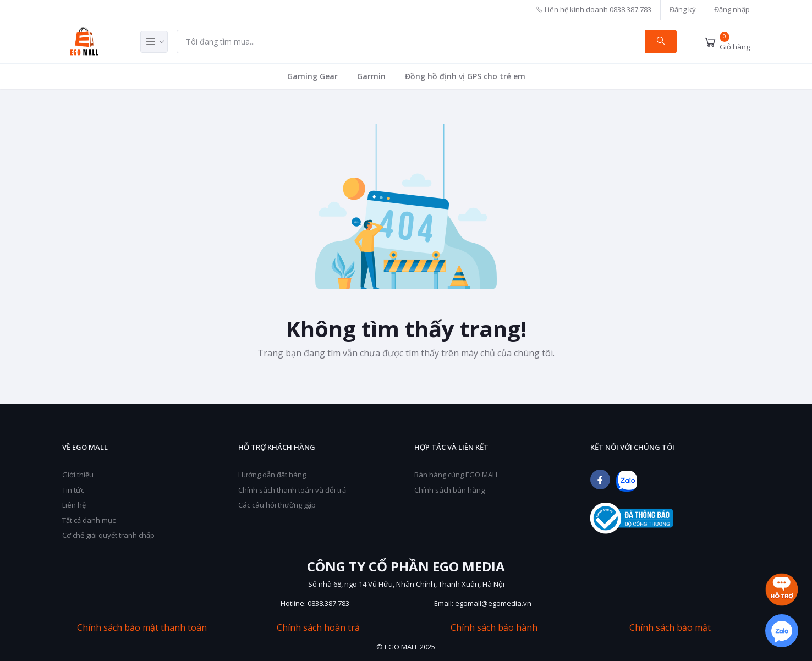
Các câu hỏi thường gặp (277, 505)
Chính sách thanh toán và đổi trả (292, 490)
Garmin (371, 76)
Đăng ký (683, 9)
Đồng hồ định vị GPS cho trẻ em (465, 76)
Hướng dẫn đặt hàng (272, 475)
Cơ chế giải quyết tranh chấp (108, 535)
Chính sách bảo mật (670, 628)
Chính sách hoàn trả (318, 628)
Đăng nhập (732, 9)
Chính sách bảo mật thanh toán (142, 628)
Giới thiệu (78, 475)
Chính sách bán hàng (449, 490)
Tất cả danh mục (89, 520)
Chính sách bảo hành (494, 628)
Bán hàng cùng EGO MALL (457, 475)
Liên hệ (74, 505)
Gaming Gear (312, 76)
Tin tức (73, 490)
